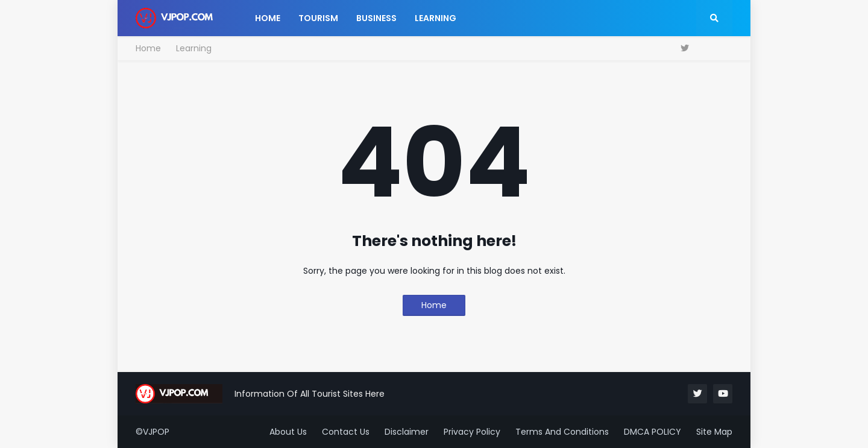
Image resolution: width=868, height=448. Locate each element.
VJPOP (156, 432)
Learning (194, 48)
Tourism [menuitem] (318, 18)
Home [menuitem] (268, 18)
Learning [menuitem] (436, 18)
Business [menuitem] (376, 18)
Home (148, 48)
